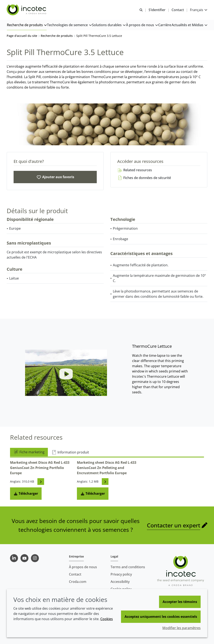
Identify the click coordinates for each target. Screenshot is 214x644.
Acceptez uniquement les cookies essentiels (161, 617)
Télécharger (26, 493)
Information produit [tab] (70, 452)
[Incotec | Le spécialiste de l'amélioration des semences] (27, 10)
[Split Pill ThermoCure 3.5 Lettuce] (55, 177)
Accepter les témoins (180, 602)
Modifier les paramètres (182, 628)
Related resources (135, 170)
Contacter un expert (174, 525)
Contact (75, 574)
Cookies (107, 619)
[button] (27, 25)
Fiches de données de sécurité (144, 178)
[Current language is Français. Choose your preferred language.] (199, 10)
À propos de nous (83, 567)
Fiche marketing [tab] (29, 452)
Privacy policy (121, 574)
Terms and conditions (128, 567)
